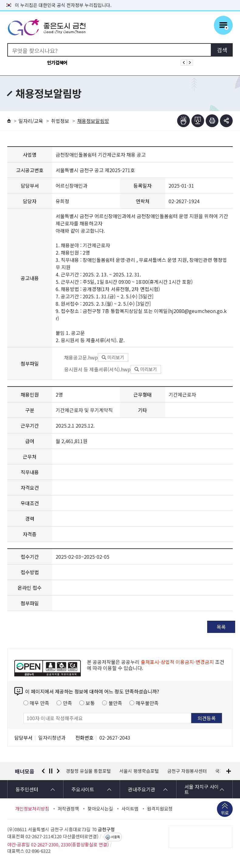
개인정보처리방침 (32, 809)
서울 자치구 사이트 (202, 789)
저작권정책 (68, 809)
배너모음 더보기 (229, 771)
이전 (43, 771)
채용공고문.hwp (77, 357)
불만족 (115, 703)
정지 (51, 771)
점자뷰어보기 (183, 121)
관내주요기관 (142, 789)
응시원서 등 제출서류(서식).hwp (93, 369)
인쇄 (212, 121)
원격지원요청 (160, 809)
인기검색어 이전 (184, 63)
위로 (225, 813)
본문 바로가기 (120, 0)
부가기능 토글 (226, 121)
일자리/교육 (31, 121)
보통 (90, 703)
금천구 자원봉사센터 (187, 771)
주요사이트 (83, 789)
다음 (58, 771)
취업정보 (60, 121)
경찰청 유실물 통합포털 (88, 771)
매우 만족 (39, 703)
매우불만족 (147, 703)
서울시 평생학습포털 (139, 771)
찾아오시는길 (100, 809)
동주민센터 (27, 789)
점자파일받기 (198, 121)
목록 (221, 627)
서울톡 (115, 837)
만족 (67, 703)
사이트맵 (130, 809)
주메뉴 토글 (223, 25)
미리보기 (113, 357)
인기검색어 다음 (190, 63)
